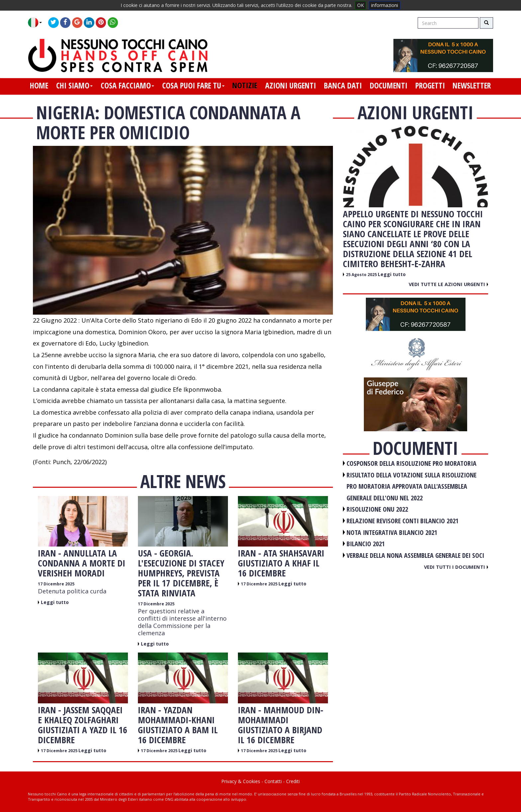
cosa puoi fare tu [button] (193, 85)
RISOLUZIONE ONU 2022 (377, 509)
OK (361, 5)
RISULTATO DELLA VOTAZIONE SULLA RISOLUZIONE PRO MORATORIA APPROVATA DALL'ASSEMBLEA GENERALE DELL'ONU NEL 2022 (412, 486)
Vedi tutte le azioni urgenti (448, 284)
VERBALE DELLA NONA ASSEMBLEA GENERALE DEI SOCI (415, 555)
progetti (430, 85)
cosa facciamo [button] (127, 85)
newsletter (472, 85)
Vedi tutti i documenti (456, 567)
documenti (389, 85)
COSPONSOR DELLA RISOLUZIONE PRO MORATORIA (412, 463)
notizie (245, 85)
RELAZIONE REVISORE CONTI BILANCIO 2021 (403, 521)
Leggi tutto (55, 602)
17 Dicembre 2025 (56, 584)
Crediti (293, 781)
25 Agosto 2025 (362, 275)
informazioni (385, 5)
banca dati (343, 85)
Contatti (273, 781)
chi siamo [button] (74, 85)
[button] (37, 23)
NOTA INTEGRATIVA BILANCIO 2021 (392, 532)
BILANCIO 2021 (366, 544)
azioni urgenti (291, 85)
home (39, 85)
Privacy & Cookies (241, 781)
